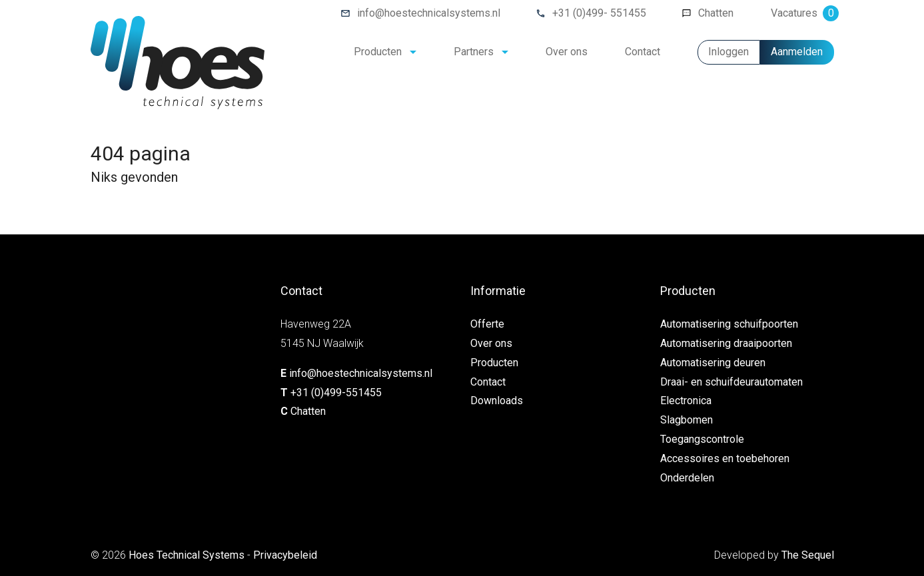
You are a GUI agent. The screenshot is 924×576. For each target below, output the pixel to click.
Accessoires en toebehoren (725, 458)
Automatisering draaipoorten (726, 343)
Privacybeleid (285, 555)
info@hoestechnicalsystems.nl (429, 13)
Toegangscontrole (702, 439)
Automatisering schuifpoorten (729, 324)
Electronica (686, 401)
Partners (474, 52)
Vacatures (802, 13)
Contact (643, 52)
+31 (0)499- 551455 (599, 13)
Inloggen (728, 52)
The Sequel (808, 555)
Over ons (567, 52)
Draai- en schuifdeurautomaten (731, 382)
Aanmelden (797, 52)
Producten (378, 52)
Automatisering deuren (713, 363)
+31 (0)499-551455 (336, 393)
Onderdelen (687, 478)
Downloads (497, 401)
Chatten (716, 13)
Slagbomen (687, 420)
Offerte (487, 324)
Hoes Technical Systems (187, 555)
